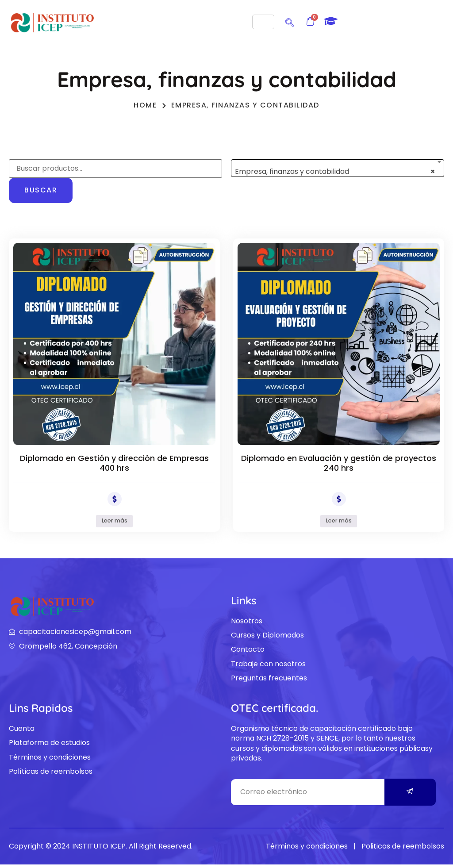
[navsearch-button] (290, 21)
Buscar (41, 190)
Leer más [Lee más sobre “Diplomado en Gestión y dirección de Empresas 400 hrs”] (114, 522)
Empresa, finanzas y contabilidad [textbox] (335, 171)
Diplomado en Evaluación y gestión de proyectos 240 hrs (339, 463)
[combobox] (338, 168)
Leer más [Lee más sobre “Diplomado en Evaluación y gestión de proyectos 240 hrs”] (339, 522)
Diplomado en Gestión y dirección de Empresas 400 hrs (114, 463)
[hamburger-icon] (263, 22)
